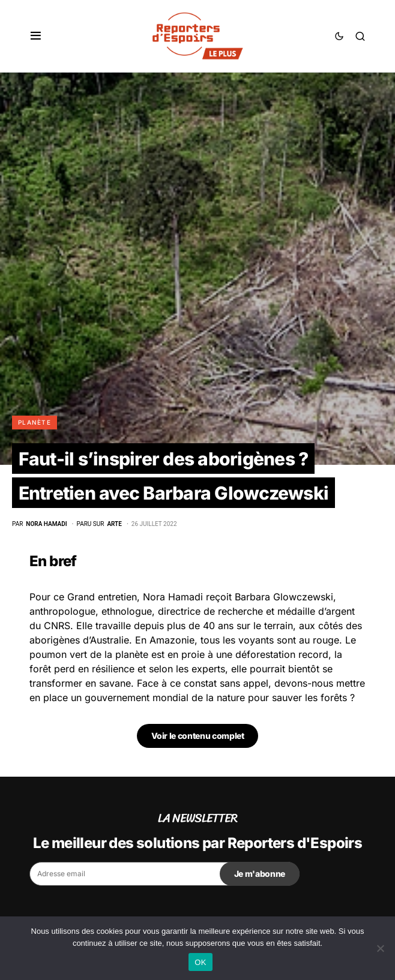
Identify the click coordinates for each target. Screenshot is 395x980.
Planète (35, 422)
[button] (36, 36)
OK (200, 962)
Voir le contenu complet (198, 736)
